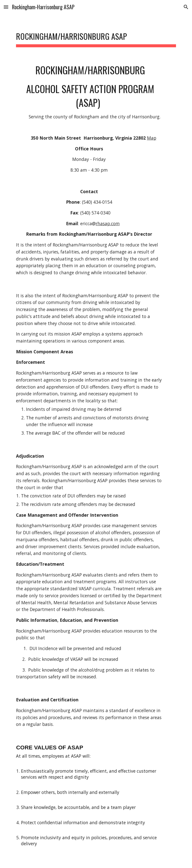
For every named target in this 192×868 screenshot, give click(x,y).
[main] (96, 35)
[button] (6, 7)
